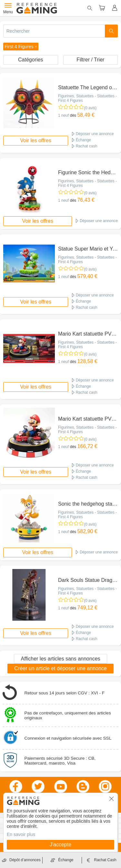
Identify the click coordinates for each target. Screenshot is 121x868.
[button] (21, 47)
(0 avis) (90, 108)
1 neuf (63, 115)
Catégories (30, 60)
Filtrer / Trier (90, 60)
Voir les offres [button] (36, 140)
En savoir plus (21, 834)
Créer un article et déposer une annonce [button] (60, 668)
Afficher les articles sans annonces (60, 659)
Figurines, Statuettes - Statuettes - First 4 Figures (87, 98)
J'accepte (60, 845)
